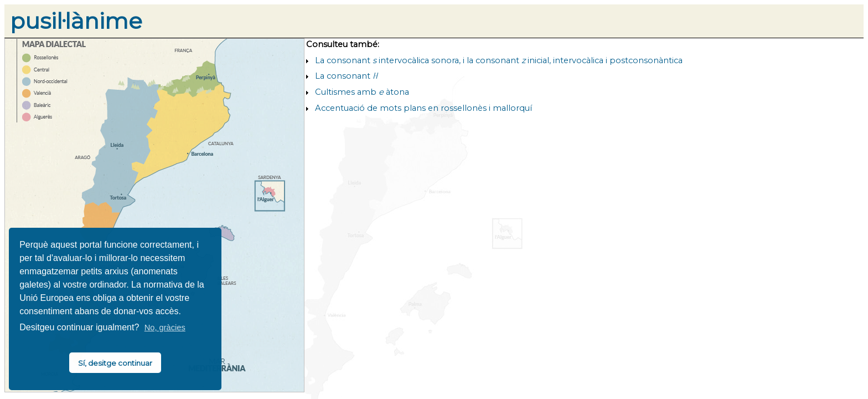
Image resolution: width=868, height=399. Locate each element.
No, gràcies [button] (165, 328)
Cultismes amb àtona (362, 92)
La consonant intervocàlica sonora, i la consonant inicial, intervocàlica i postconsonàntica (499, 60)
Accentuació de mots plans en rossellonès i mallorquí (423, 108)
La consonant (346, 76)
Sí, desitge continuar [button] (115, 363)
